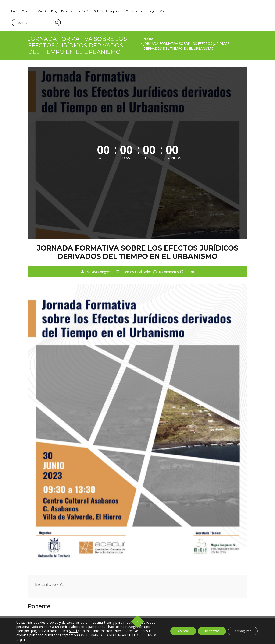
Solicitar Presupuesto (108, 11)
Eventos (67, 11)
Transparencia (136, 11)
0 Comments (169, 272)
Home (148, 39)
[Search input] (34, 23)
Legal (152, 11)
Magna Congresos (100, 272)
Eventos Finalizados (137, 272)
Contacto (166, 11)
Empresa (28, 11)
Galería (43, 11)
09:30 (190, 272)
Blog (54, 11)
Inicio (15, 11)
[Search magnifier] (57, 23)
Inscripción (83, 11)
